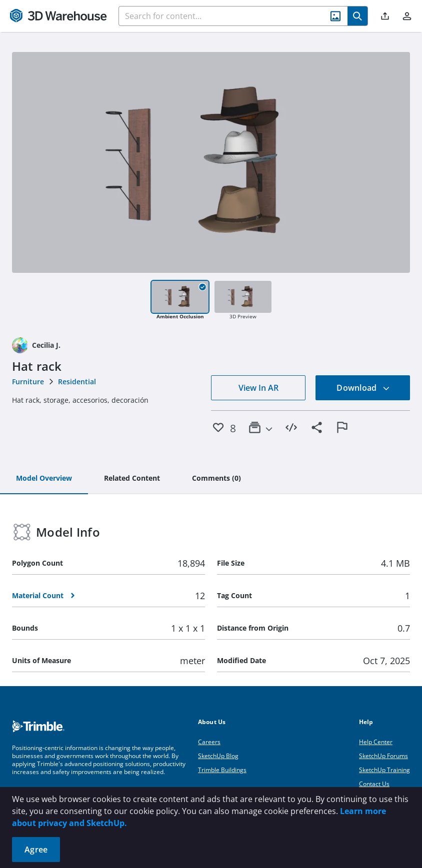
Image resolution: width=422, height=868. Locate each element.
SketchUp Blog (218, 756)
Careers (209, 742)
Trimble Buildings (222, 770)
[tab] (44, 479)
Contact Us (374, 784)
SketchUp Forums (383, 756)
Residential (77, 382)
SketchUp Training (384, 770)
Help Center (376, 742)
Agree (36, 850)
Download (363, 388)
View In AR (258, 388)
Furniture (28, 382)
